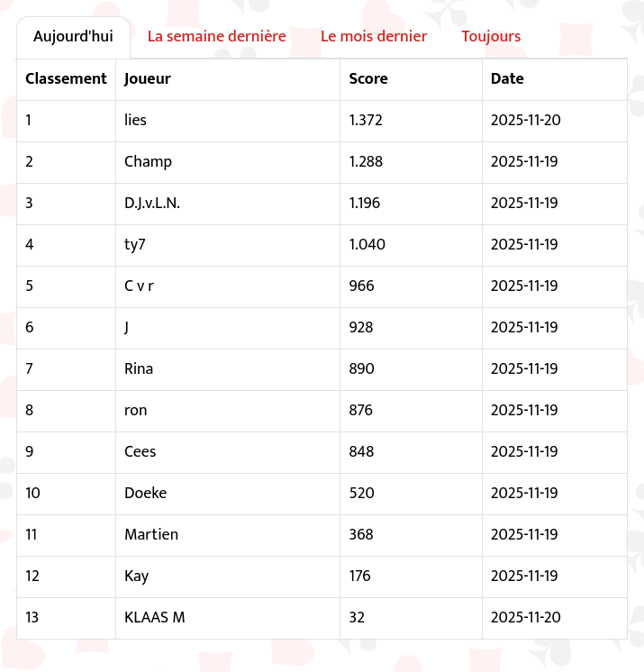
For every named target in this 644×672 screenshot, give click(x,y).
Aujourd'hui (73, 37)
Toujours (491, 37)
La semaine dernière (217, 37)
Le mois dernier (374, 37)
